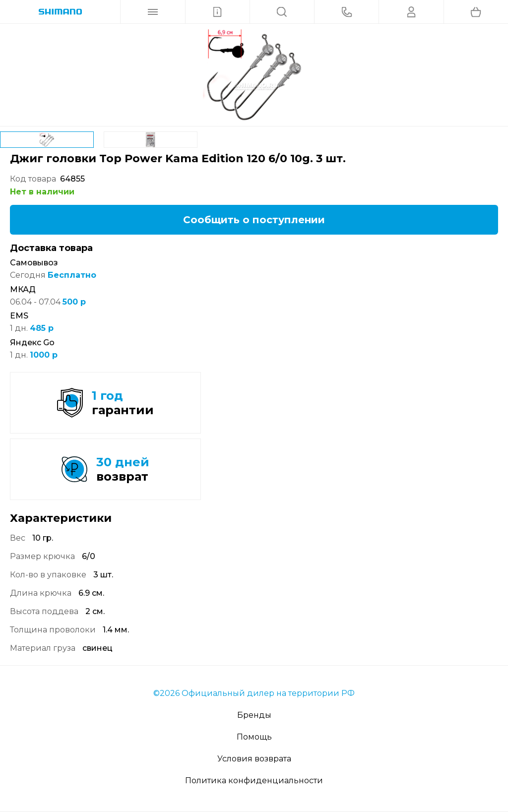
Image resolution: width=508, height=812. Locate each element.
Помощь (254, 737)
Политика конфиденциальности (254, 781)
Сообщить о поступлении (254, 220)
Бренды (254, 715)
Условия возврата (254, 759)
